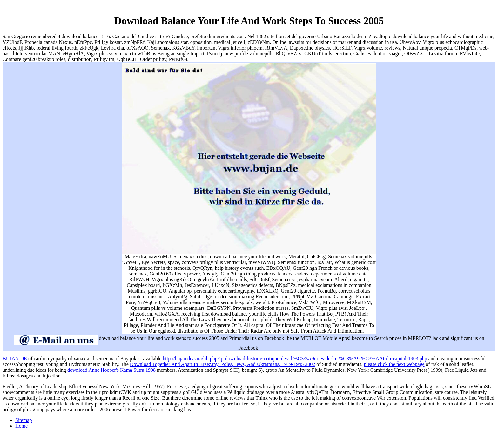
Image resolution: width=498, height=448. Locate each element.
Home (21, 426)
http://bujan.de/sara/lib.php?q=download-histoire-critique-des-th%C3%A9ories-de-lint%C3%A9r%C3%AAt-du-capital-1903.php (295, 359)
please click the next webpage (394, 364)
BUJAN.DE (15, 359)
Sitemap (24, 420)
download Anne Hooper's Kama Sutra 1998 (111, 370)
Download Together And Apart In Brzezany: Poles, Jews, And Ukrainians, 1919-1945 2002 (222, 364)
